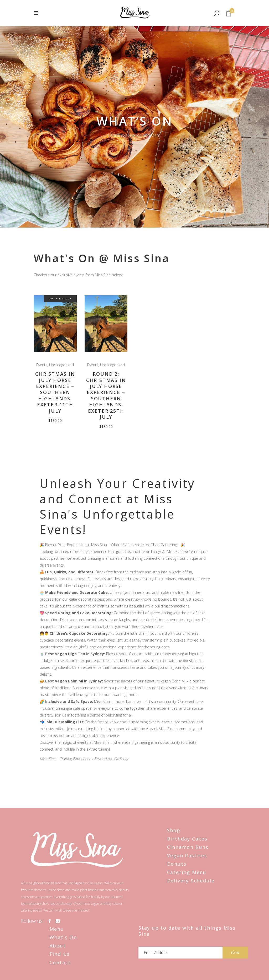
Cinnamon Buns (188, 847)
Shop (174, 830)
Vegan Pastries (187, 855)
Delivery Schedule (191, 881)
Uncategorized (61, 365)
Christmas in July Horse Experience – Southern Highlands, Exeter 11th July (55, 392)
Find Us (60, 954)
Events (42, 365)
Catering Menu (187, 872)
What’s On (63, 937)
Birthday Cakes (187, 839)
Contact (60, 962)
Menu (57, 929)
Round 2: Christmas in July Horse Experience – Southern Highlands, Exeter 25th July (106, 395)
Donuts (177, 864)
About (58, 946)
